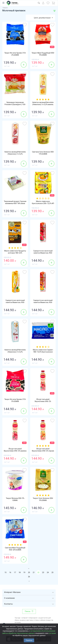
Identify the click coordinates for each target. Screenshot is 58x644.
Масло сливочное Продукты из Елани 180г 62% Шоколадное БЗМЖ (15, 253)
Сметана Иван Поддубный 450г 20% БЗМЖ (15, 549)
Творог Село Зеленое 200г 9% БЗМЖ (43, 499)
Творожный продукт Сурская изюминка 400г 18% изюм (15, 202)
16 (10, 572)
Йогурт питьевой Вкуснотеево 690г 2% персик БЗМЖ (43, 451)
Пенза (28, 611)
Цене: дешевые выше (43, 18)
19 (24, 572)
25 (52, 572)
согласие (52, 633)
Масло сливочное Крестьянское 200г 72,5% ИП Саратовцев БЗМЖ (43, 203)
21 (34, 572)
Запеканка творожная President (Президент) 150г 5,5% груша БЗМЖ (15, 104)
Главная (5, 8)
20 (29, 572)
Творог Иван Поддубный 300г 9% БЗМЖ (43, 54)
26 (29, 577)
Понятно (29, 640)
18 (20, 572)
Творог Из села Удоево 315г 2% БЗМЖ (15, 54)
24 (48, 572)
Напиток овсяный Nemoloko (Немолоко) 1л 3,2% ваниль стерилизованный (43, 104)
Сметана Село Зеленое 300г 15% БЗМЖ (43, 153)
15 (6, 572)
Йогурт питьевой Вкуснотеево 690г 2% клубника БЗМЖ (43, 401)
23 (43, 572)
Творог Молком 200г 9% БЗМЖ (15, 499)
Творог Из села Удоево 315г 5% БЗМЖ (15, 400)
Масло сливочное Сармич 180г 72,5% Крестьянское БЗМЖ (43, 352)
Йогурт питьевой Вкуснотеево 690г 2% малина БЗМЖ (15, 451)
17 (15, 572)
